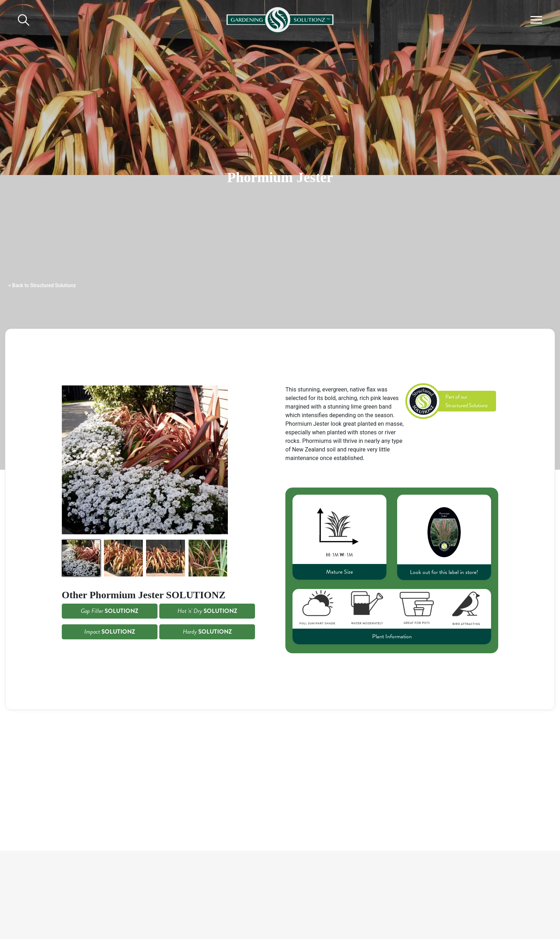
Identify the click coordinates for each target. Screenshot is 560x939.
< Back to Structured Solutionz (42, 285)
